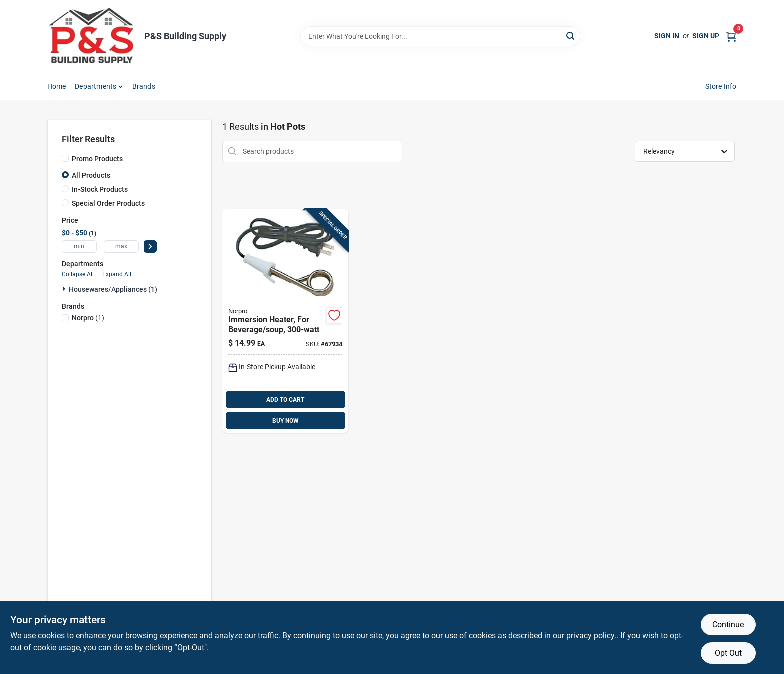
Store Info (721, 86)
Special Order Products (108, 203)
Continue (728, 625)
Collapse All (78, 274)
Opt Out (728, 653)
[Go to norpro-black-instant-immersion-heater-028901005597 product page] (285, 321)
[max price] (121, 247)
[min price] (79, 247)
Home (57, 86)
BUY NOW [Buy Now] (286, 421)
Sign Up (706, 36)
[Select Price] (150, 247)
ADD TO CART (285, 400)
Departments (96, 86)
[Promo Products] (65, 158)
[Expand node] (65, 289)
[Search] (571, 36)
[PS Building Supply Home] (92, 36)
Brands (144, 86)
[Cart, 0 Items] (731, 36)
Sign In (667, 36)
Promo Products (97, 159)
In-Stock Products (100, 189)
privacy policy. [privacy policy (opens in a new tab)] (591, 636)
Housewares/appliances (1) (113, 289)
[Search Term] (440, 36)
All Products (91, 175)
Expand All (117, 274)
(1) (88, 318)
